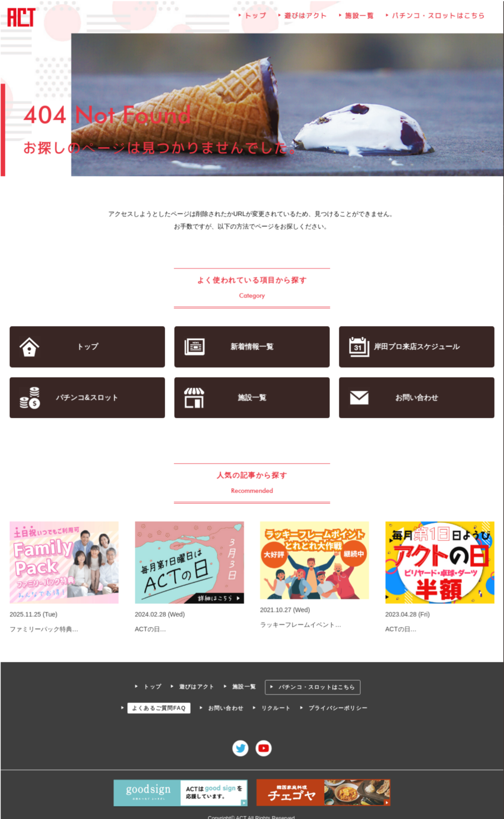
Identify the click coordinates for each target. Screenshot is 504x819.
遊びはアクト (306, 17)
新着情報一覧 (252, 347)
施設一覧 (359, 17)
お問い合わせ (416, 397)
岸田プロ (416, 347)
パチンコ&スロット (88, 397)
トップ (256, 17)
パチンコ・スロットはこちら (438, 17)
